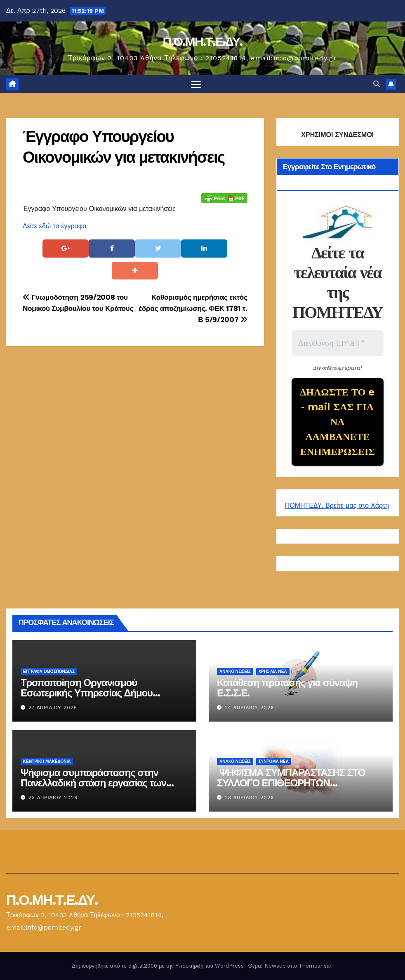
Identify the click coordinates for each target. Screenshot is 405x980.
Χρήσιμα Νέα (273, 671)
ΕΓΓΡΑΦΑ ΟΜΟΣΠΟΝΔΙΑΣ (49, 671)
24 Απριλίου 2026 (249, 708)
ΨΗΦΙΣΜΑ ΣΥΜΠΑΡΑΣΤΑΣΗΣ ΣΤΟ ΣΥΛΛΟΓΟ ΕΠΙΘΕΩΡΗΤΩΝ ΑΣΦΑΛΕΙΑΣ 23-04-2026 (291, 783)
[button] (377, 84)
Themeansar (315, 966)
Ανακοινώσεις (235, 671)
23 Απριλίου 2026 (53, 798)
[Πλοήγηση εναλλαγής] (196, 84)
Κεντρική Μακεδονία (47, 761)
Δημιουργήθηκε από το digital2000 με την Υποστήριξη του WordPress (159, 966)
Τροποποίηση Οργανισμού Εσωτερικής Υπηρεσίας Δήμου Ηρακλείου (87, 693)
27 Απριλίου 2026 (53, 708)
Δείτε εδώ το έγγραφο (54, 226)
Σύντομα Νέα (274, 761)
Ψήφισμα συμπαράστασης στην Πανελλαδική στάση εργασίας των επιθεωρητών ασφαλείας (93, 783)
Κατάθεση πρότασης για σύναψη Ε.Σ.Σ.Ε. (287, 688)
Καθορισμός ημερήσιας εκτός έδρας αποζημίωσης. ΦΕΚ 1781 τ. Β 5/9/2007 (193, 308)
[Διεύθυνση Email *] (338, 343)
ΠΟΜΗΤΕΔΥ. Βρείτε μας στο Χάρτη (337, 505)
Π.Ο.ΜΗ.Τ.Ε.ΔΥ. (202, 41)
